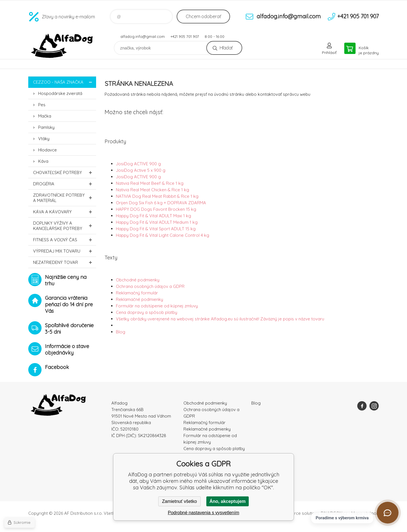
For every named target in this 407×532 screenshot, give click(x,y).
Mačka (45, 116)
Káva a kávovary (65, 212)
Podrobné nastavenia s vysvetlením (204, 513)
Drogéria (65, 184)
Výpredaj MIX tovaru (65, 251)
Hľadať (226, 48)
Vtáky (44, 139)
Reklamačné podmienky (139, 299)
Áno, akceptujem (228, 501)
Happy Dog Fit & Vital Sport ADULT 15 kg (156, 229)
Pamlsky (46, 127)
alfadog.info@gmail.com (143, 36)
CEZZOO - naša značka (65, 82)
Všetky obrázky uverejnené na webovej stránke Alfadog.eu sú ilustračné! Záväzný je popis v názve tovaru (220, 319)
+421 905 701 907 (185, 36)
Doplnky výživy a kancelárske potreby (65, 226)
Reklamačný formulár (137, 293)
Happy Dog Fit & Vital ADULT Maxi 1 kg (153, 216)
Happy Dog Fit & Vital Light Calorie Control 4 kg (163, 235)
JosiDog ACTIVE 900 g (138, 164)
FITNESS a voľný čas (65, 240)
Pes (42, 105)
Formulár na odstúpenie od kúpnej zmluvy (157, 306)
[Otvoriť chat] (388, 513)
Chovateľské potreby (65, 172)
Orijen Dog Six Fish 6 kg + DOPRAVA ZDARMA (161, 203)
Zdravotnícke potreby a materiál (65, 198)
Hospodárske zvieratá (60, 93)
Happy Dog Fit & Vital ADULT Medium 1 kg (157, 222)
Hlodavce (47, 150)
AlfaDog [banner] (62, 46)
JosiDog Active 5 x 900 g (141, 170)
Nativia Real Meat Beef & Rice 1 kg (150, 183)
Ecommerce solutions (298, 513)
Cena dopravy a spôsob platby (147, 312)
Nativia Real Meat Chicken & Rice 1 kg (152, 190)
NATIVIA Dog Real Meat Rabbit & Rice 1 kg (157, 196)
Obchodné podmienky (138, 280)
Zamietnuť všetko (179, 501)
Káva (43, 161)
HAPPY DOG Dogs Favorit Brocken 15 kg (156, 209)
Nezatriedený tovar (65, 262)
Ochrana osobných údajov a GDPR (150, 286)
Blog (121, 332)
